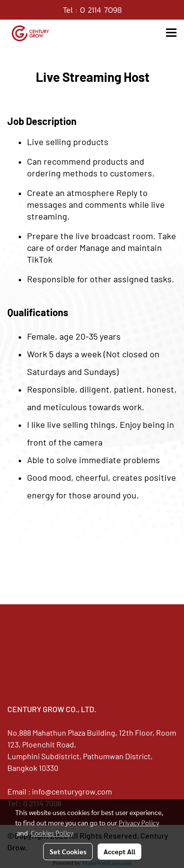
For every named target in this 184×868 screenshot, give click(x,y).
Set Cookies (68, 851)
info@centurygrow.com (72, 791)
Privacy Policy (139, 822)
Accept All (119, 851)
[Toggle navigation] (171, 33)
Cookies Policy (52, 833)
